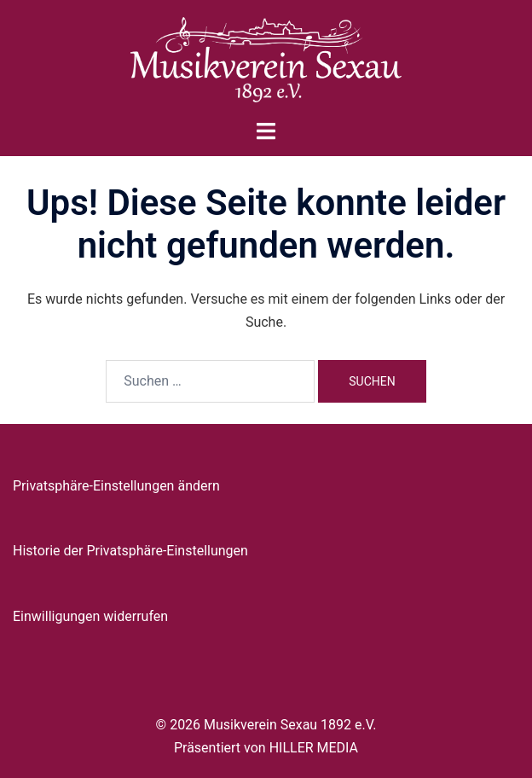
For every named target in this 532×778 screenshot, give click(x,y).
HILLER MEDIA (314, 748)
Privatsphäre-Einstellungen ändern (116, 486)
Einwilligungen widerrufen (90, 616)
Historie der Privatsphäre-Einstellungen (130, 551)
